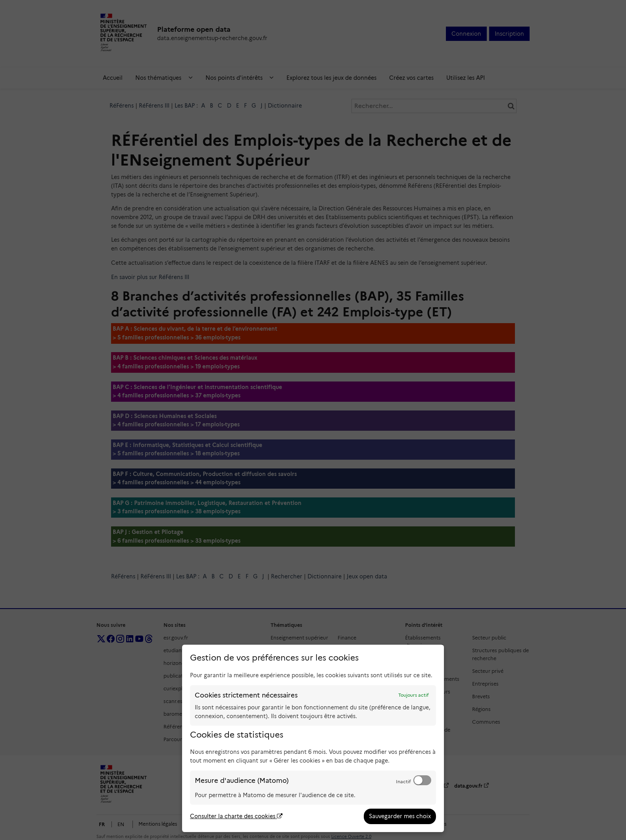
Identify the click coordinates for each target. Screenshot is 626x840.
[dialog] (313, 738)
